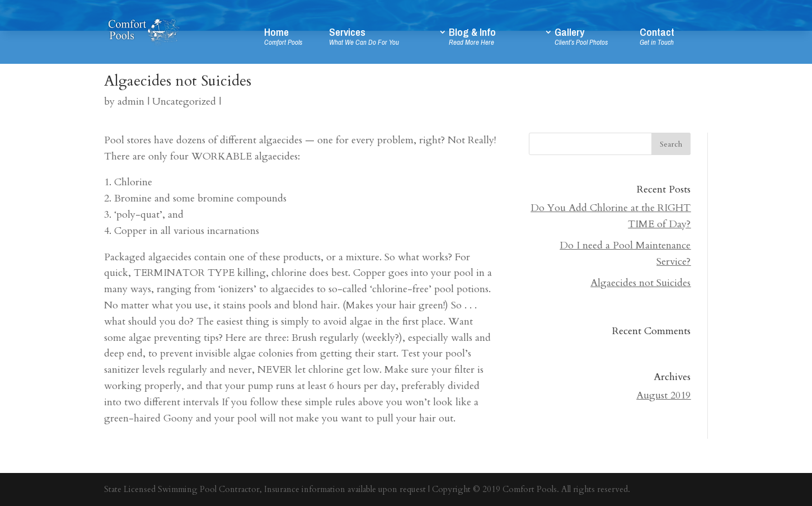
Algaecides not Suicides (640, 283)
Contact (674, 39)
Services (382, 39)
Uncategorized (184, 102)
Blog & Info (495, 39)
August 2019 (663, 395)
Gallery (596, 39)
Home (295, 39)
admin (131, 102)
